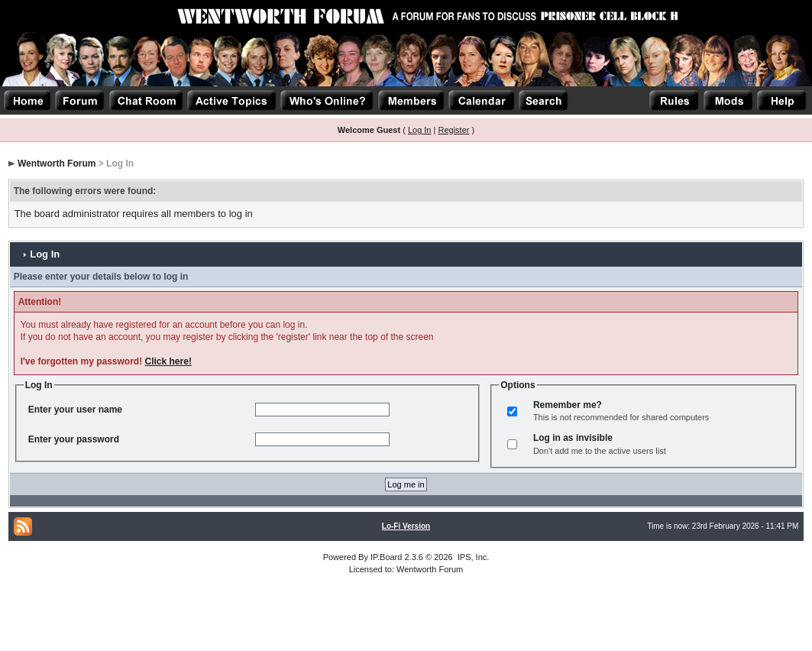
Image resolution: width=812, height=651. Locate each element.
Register (453, 130)
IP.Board (386, 557)
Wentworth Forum (57, 164)
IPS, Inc (472, 557)
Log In (420, 130)
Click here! (168, 361)
